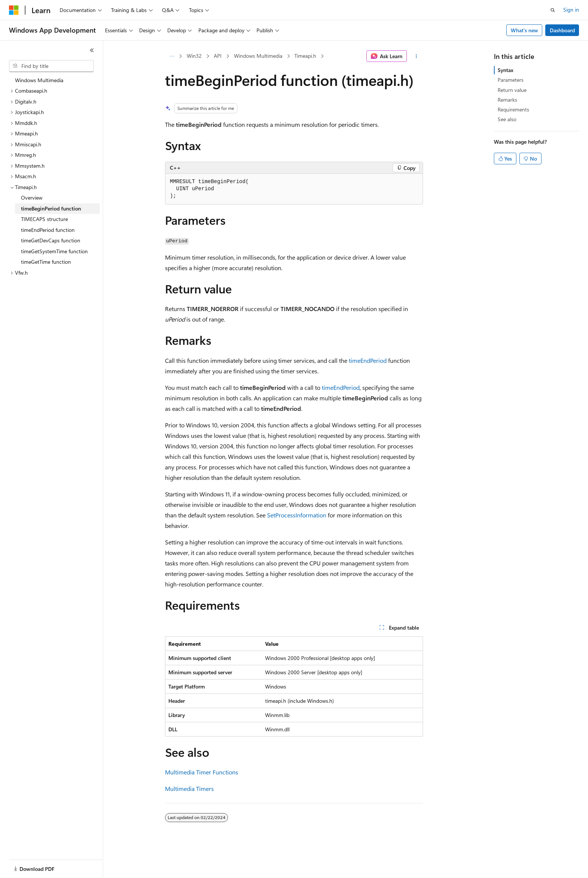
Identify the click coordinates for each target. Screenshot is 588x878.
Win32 (194, 56)
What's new (524, 30)
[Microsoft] (14, 10)
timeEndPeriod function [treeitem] (48, 230)
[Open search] (553, 10)
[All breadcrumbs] (172, 56)
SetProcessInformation (297, 515)
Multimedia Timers (189, 789)
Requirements (513, 109)
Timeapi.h (305, 56)
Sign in (571, 10)
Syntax (505, 70)
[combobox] (51, 66)
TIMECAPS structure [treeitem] (44, 219)
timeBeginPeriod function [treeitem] (51, 208)
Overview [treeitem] (32, 198)
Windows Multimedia (258, 56)
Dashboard (562, 30)
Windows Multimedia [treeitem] (39, 80)
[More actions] (416, 56)
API (218, 56)
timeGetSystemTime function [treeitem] (54, 251)
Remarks (507, 100)
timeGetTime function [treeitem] (46, 262)
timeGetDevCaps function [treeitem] (51, 240)
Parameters (511, 80)
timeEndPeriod (368, 360)
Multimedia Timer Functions (202, 772)
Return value (512, 90)
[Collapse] (92, 50)
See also (507, 119)
